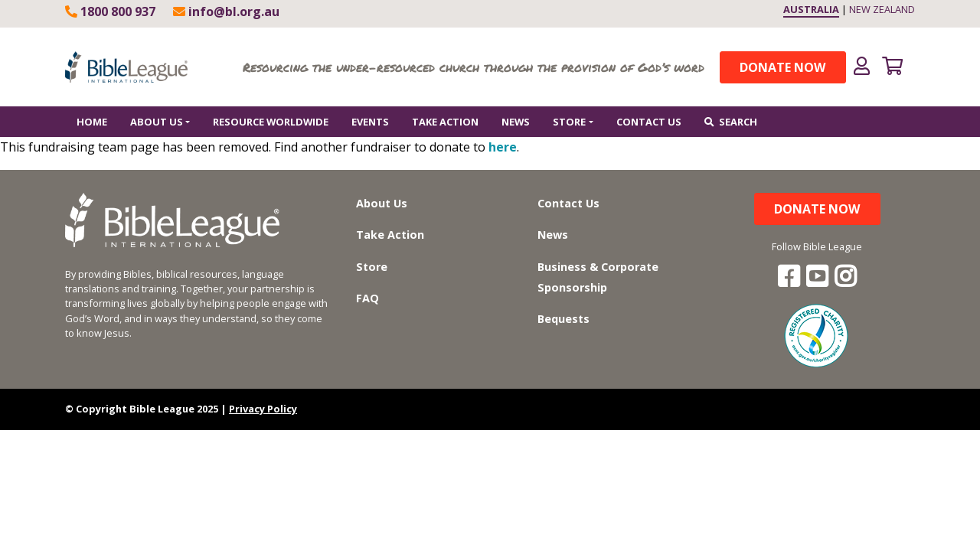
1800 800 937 (110, 11)
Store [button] (569, 122)
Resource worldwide (271, 122)
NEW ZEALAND (882, 9)
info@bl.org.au (226, 11)
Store (372, 267)
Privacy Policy (263, 409)
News (516, 122)
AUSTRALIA (811, 9)
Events (370, 122)
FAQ (367, 298)
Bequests (563, 319)
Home (92, 122)
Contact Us (649, 122)
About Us (382, 203)
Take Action (445, 122)
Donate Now (782, 67)
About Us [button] (157, 122)
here (503, 147)
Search (731, 122)
